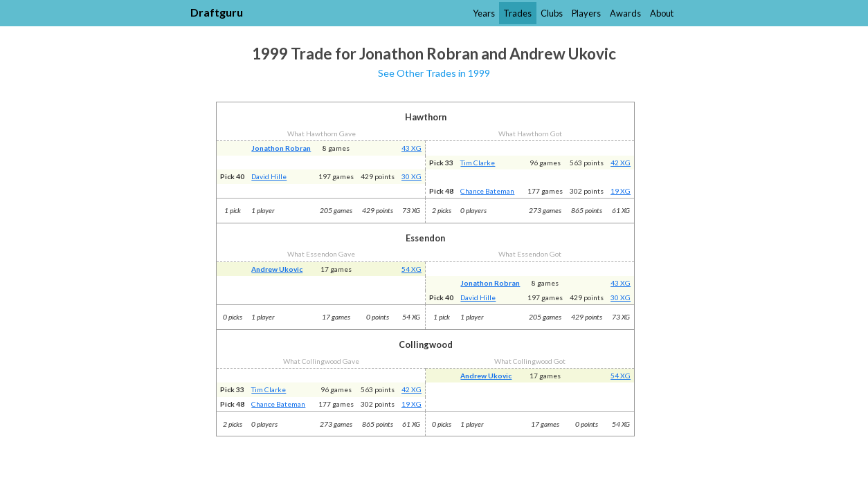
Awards (625, 13)
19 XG (621, 191)
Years (484, 13)
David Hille (269, 176)
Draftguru (217, 12)
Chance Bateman (487, 191)
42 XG (621, 163)
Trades (517, 13)
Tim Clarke (478, 163)
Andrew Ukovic (277, 269)
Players (586, 13)
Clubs (552, 13)
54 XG (412, 269)
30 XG (412, 176)
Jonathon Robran (281, 148)
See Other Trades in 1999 (434, 73)
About (662, 13)
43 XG (412, 148)
